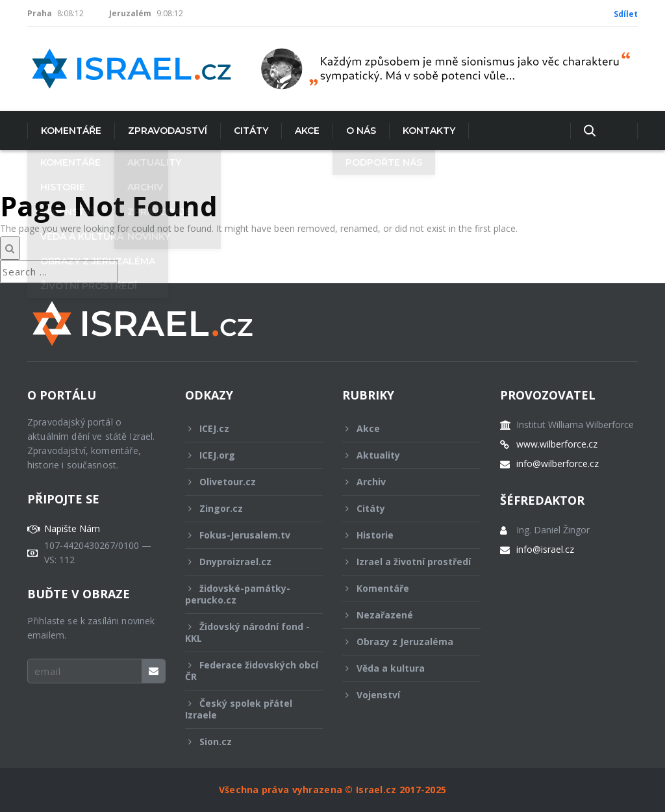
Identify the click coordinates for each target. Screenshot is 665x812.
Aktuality (403, 455)
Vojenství (403, 695)
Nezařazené (403, 615)
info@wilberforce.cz (558, 464)
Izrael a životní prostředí (407, 565)
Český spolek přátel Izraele (245, 709)
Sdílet (626, 14)
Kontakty (429, 131)
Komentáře (71, 131)
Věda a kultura (403, 668)
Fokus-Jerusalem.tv (245, 535)
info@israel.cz (545, 550)
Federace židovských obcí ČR (252, 671)
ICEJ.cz (245, 428)
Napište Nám (72, 529)
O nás (361, 131)
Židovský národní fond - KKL (247, 632)
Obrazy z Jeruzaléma (403, 641)
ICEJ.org (245, 455)
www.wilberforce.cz (557, 444)
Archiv (403, 482)
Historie (403, 535)
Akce (307, 131)
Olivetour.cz (245, 482)
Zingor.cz (245, 508)
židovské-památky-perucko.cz (245, 594)
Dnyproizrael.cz (245, 562)
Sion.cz (245, 742)
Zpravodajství (168, 131)
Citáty (251, 131)
